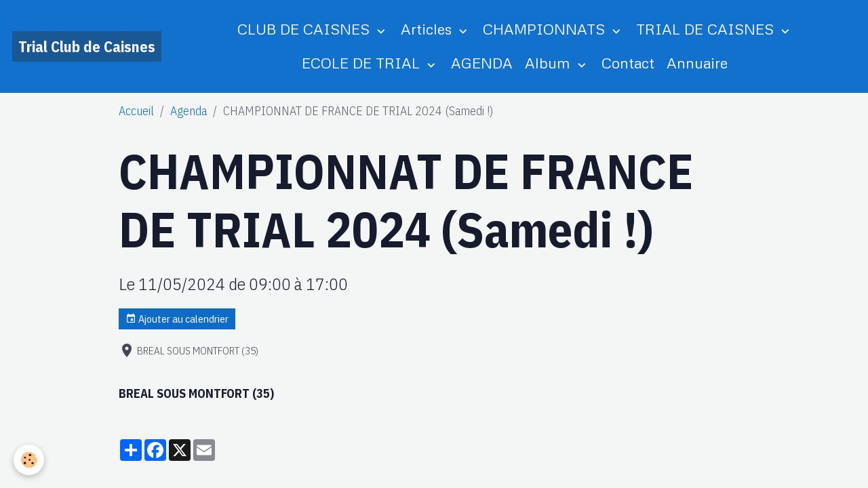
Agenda (189, 111)
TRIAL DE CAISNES (707, 29)
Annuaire (697, 63)
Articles (428, 29)
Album (550, 63)
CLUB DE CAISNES (305, 29)
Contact (628, 63)
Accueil (136, 111)
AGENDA (482, 63)
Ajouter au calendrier (177, 319)
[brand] (87, 46)
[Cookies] (29, 460)
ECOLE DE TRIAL (363, 63)
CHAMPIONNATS (546, 29)
